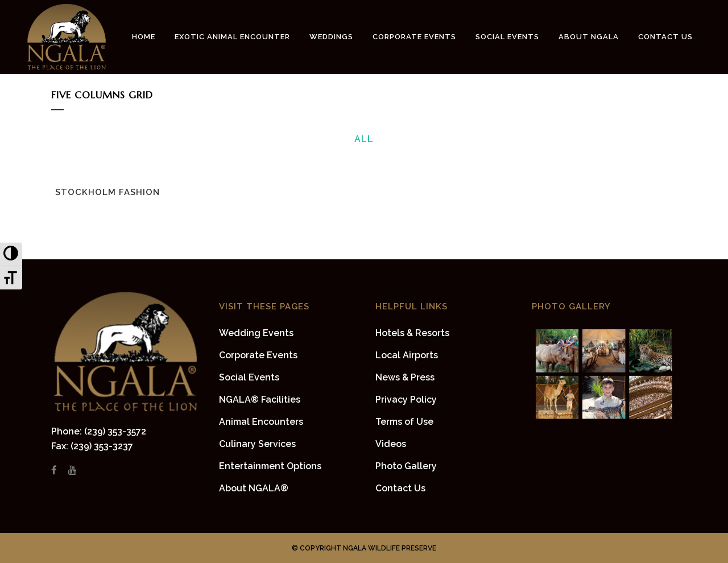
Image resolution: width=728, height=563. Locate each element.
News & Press (405, 377)
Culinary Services (257, 444)
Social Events (249, 377)
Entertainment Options (270, 466)
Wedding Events (256, 333)
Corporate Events (258, 355)
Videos (391, 444)
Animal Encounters (261, 422)
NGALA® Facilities (260, 400)
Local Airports (407, 355)
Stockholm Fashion (107, 192)
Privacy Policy (406, 400)
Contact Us (400, 488)
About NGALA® (254, 488)
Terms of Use (404, 422)
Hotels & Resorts (412, 333)
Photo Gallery (406, 466)
